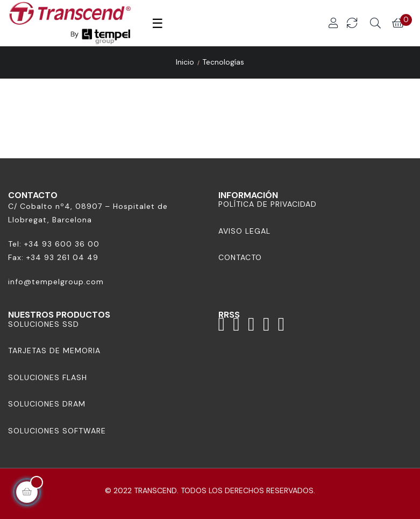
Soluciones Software (57, 431)
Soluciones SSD (44, 324)
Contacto (240, 257)
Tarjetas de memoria (54, 350)
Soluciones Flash (48, 377)
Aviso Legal (244, 231)
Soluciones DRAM (47, 404)
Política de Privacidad (268, 204)
